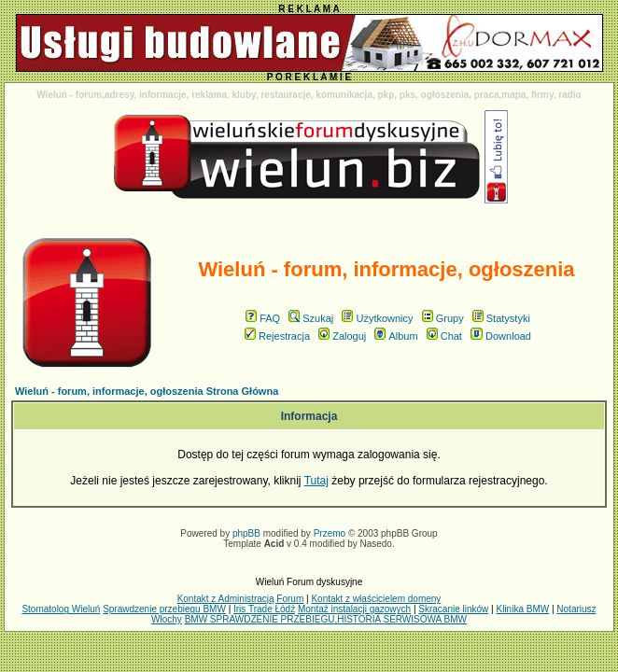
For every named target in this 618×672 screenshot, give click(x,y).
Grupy (443, 318)
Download (501, 336)
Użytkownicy (377, 318)
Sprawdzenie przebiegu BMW (164, 609)
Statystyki (501, 318)
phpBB (246, 533)
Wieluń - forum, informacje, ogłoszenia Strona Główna (147, 391)
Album (396, 336)
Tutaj (316, 481)
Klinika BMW (522, 609)
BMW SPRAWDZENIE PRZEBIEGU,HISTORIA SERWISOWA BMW (326, 619)
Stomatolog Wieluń (61, 609)
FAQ (263, 318)
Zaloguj (342, 336)
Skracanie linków (453, 609)
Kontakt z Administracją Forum (241, 599)
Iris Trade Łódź (264, 609)
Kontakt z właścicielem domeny (376, 599)
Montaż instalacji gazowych (354, 609)
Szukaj (311, 318)
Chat (444, 336)
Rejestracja (277, 336)
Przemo (330, 533)
